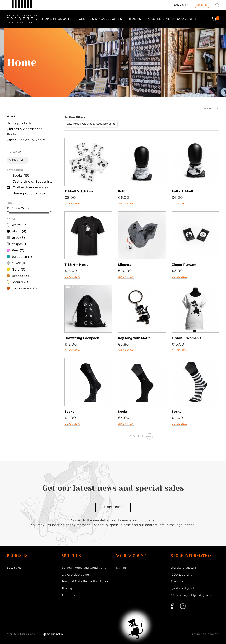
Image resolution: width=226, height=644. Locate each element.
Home (11, 117)
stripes (20, 244)
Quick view (72, 203)
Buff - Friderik (183, 191)
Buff (121, 191)
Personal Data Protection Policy (85, 581)
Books (135, 19)
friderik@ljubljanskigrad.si (194, 595)
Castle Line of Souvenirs (173, 19)
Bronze (20, 276)
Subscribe (113, 507)
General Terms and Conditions (84, 568)
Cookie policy (55, 634)
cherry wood (24, 288)
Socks (69, 412)
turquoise (22, 257)
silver (19, 263)
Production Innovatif (205, 634)
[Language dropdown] (182, 5)
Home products (57, 19)
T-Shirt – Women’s (186, 338)
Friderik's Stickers (79, 191)
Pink (18, 250)
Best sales (14, 568)
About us (68, 595)
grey (18, 238)
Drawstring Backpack (82, 338)
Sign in (202, 5)
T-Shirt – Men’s (76, 265)
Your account (131, 556)
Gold (18, 269)
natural (20, 282)
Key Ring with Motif (134, 338)
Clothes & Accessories (100, 19)
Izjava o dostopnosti (76, 575)
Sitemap (67, 588)
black (19, 231)
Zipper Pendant (184, 265)
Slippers (124, 265)
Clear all (16, 160)
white (20, 225)
